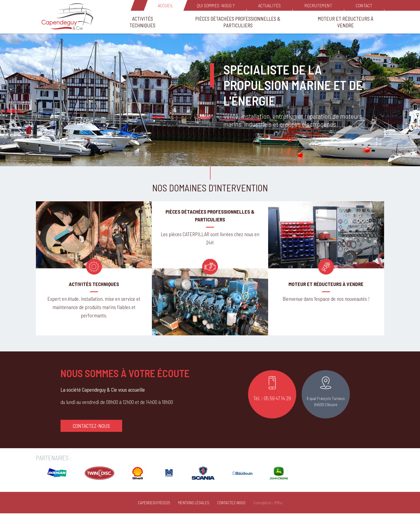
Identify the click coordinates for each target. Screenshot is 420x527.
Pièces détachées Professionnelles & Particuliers (238, 22)
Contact (364, 5)
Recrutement (318, 5)
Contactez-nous (91, 439)
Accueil (166, 5)
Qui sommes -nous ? (216, 5)
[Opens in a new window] (57, 491)
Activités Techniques (142, 22)
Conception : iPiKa (268, 516)
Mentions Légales (194, 516)
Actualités (269, 5)
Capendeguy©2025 (154, 516)
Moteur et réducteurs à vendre (346, 22)
